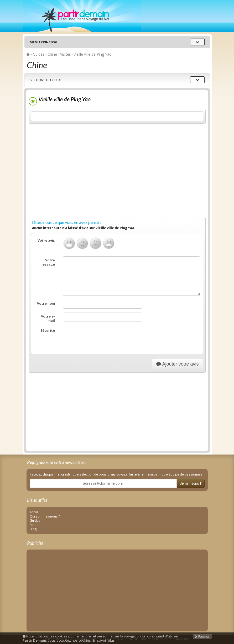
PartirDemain (82, 16)
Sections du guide (46, 80)
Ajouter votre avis (177, 364)
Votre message (47, 262)
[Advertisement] (117, 178)
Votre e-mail (48, 318)
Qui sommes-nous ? (45, 516)
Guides (35, 520)
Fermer (202, 636)
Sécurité (48, 331)
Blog (33, 529)
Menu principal (44, 42)
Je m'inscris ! (190, 483)
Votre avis (46, 241)
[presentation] (103, 337)
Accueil (35, 512)
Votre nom (46, 303)
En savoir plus (104, 640)
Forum (35, 525)
